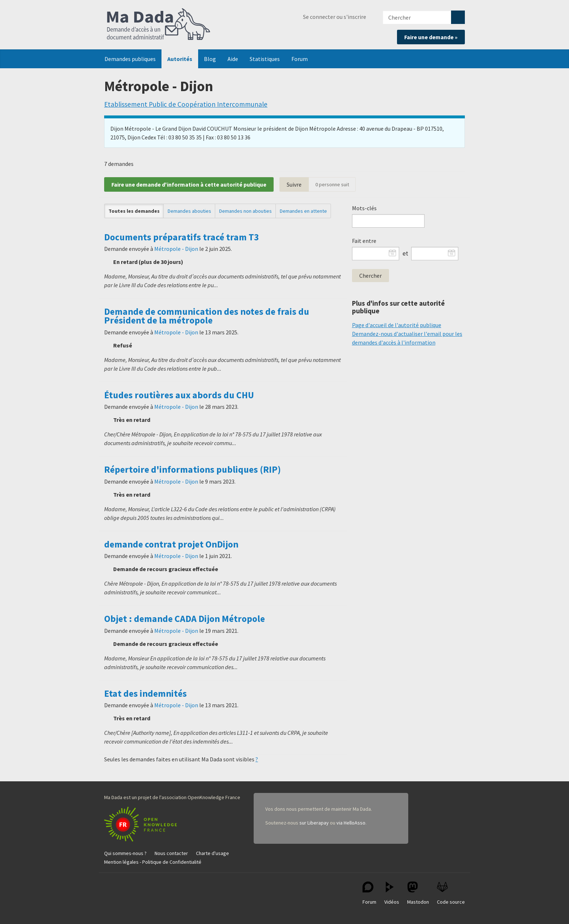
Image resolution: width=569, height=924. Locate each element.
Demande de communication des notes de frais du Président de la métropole (207, 316)
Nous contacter (171, 853)
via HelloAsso (351, 823)
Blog (210, 59)
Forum (300, 59)
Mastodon (418, 893)
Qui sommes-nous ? (125, 853)
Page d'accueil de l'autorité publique (397, 325)
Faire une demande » (431, 37)
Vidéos (392, 893)
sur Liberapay (314, 823)
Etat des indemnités (146, 693)
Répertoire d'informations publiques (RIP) (193, 469)
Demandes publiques (130, 59)
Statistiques (265, 59)
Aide (233, 59)
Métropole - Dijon (176, 249)
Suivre (294, 184)
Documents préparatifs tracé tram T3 (182, 237)
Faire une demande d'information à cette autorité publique (189, 184)
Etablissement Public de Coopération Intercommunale (186, 104)
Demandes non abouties (245, 211)
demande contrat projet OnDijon (171, 544)
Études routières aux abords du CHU (179, 395)
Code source (451, 893)
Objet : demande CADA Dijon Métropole (185, 619)
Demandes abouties (189, 211)
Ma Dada (159, 25)
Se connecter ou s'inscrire (335, 17)
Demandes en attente (303, 211)
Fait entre (364, 241)
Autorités (180, 59)
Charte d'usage (212, 853)
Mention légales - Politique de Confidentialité (153, 862)
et (405, 253)
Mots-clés (364, 208)
